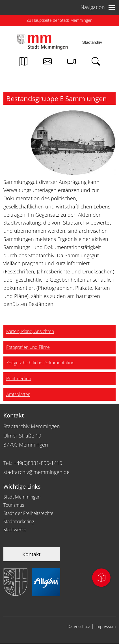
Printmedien (19, 378)
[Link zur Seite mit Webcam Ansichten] (72, 63)
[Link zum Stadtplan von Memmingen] (23, 63)
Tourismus (14, 505)
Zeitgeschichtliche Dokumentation (40, 363)
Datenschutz (79, 626)
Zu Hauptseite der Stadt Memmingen (59, 20)
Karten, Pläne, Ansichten (30, 331)
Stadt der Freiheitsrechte (28, 513)
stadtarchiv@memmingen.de (36, 472)
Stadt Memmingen (22, 497)
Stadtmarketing (19, 521)
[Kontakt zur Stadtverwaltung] (47, 63)
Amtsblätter (18, 394)
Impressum (106, 626)
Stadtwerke (15, 530)
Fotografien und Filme (28, 347)
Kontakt (31, 554)
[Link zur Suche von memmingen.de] (96, 63)
